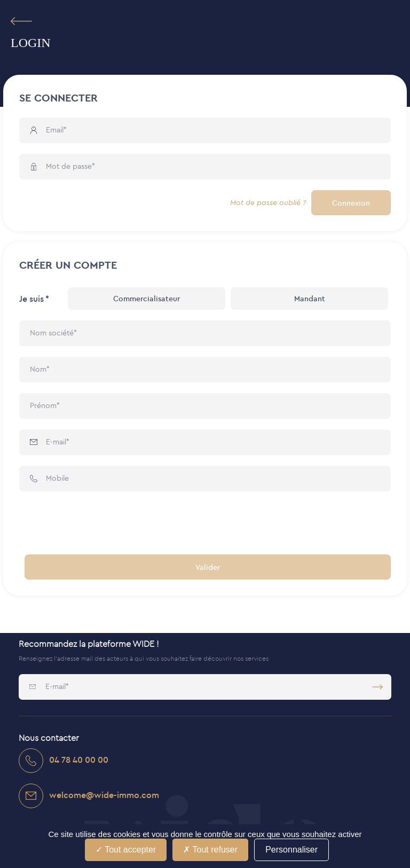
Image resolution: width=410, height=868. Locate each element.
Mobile (57, 478)
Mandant (310, 299)
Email (55, 130)
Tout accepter (126, 850)
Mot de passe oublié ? (268, 203)
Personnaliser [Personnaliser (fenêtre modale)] (291, 850)
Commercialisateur (147, 299)
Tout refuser (210, 850)
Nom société (52, 333)
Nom (38, 369)
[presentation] (100, 523)
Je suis (31, 299)
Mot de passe (69, 166)
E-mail (56, 442)
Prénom (43, 405)
